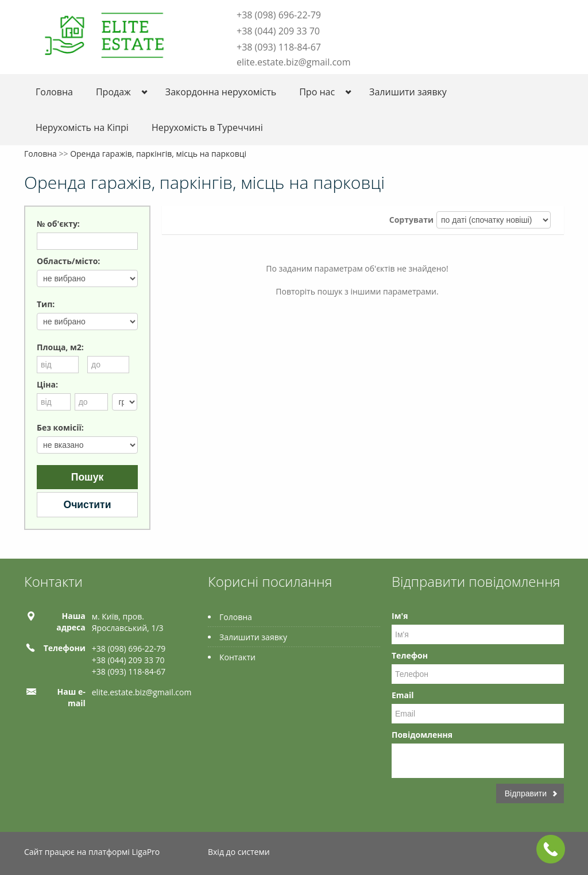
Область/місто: (68, 261)
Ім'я (400, 616)
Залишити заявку (408, 92)
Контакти (237, 657)
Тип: (46, 304)
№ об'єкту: (58, 224)
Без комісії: (60, 427)
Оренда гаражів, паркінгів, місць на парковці (158, 154)
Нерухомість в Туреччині (207, 127)
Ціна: (47, 384)
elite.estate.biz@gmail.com (294, 62)
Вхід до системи (239, 852)
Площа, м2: (60, 347)
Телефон (410, 655)
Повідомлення (422, 735)
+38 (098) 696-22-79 (279, 15)
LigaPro (146, 852)
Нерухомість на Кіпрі (82, 127)
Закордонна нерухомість (221, 92)
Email (403, 695)
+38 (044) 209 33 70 (278, 31)
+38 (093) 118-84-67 (279, 47)
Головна (54, 92)
